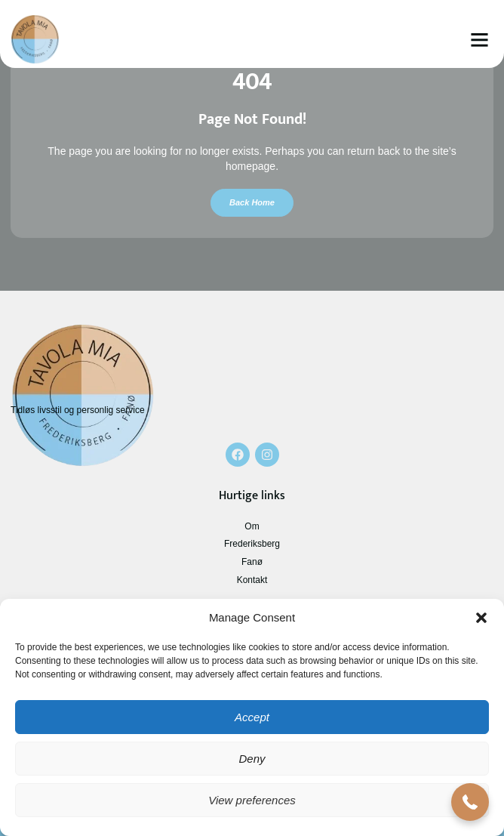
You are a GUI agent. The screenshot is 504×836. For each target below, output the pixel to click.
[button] (481, 618)
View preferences (252, 800)
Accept (252, 717)
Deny (252, 759)
